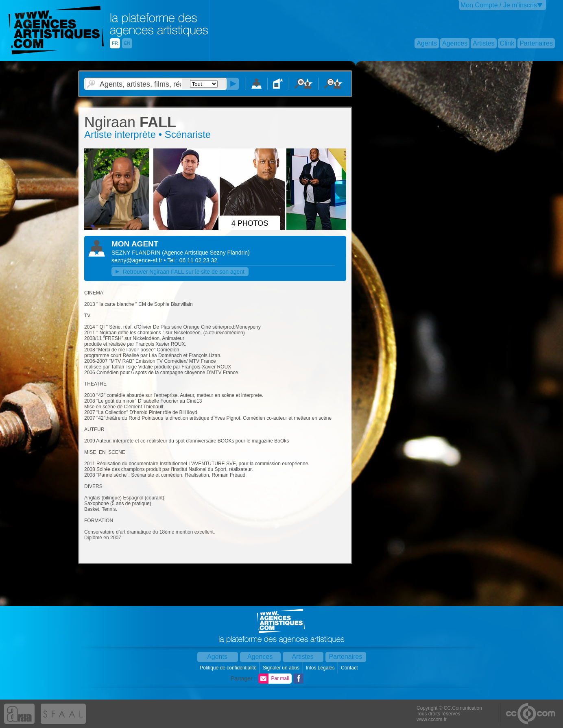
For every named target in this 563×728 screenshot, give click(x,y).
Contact (350, 668)
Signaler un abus (282, 668)
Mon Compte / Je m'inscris (499, 5)
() (206, 253)
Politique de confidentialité (229, 668)
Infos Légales (321, 668)
